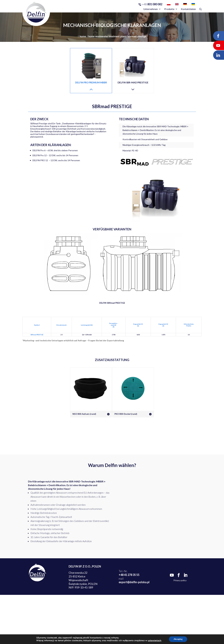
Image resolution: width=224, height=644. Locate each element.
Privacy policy (180, 580)
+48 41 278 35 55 (129, 575)
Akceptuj (178, 639)
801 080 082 (152, 4)
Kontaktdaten (188, 9)
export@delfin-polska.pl (134, 582)
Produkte (169, 9)
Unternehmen (150, 9)
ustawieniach (154, 641)
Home (82, 36)
